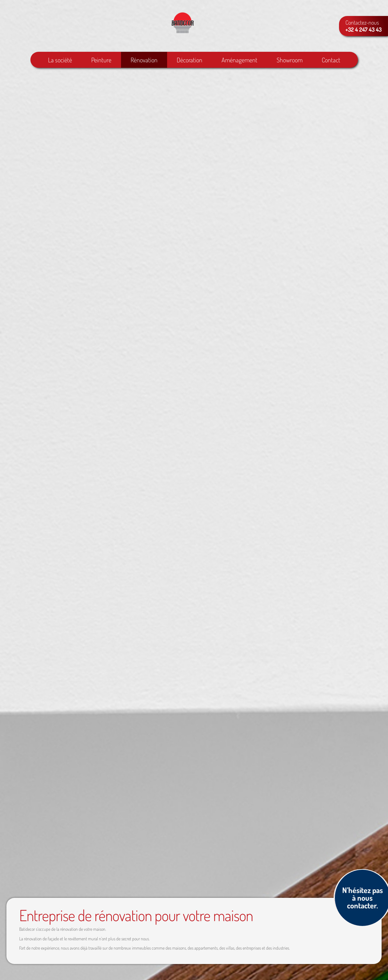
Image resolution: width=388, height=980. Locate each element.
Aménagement (239, 61)
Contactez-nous (364, 26)
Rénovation (144, 61)
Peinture (101, 61)
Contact (331, 61)
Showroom (290, 61)
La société (60, 61)
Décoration (190, 61)
